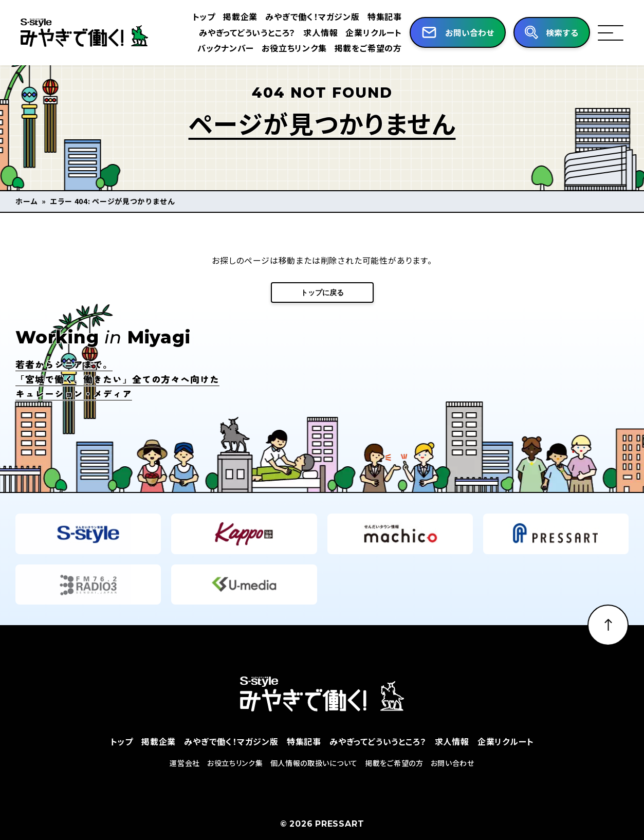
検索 (562, 33)
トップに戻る (322, 293)
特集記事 (385, 16)
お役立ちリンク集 (294, 48)
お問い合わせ (453, 778)
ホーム (27, 201)
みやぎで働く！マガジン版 (312, 16)
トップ (204, 16)
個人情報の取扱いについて (314, 778)
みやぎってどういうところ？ (247, 32)
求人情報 (320, 32)
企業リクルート (374, 32)
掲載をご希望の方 (368, 48)
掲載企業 (240, 16)
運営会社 (185, 778)
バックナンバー (226, 48)
